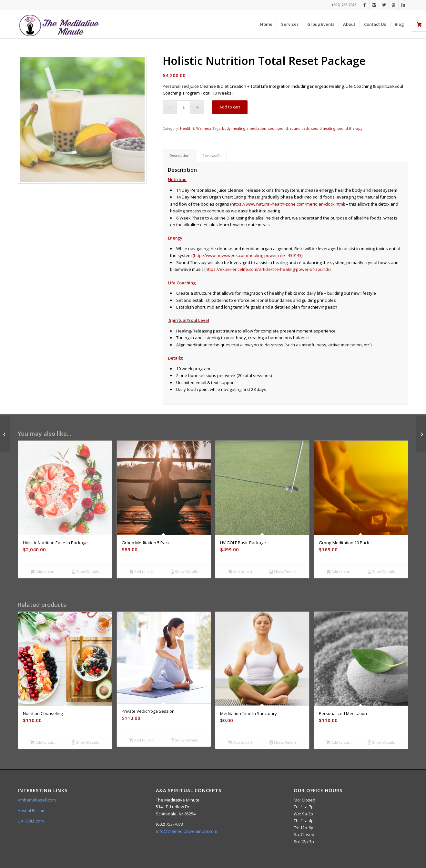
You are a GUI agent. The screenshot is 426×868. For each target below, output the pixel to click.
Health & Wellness (196, 128)
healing (239, 128)
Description (179, 155)
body (226, 128)
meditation (257, 128)
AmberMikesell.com (37, 800)
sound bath (299, 128)
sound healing (323, 128)
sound (283, 128)
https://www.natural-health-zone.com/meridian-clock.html (288, 204)
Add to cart (230, 107)
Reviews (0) (211, 155)
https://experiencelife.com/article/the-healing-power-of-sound (267, 269)
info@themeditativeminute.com (187, 831)
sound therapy (350, 128)
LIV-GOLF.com (31, 821)
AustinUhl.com (32, 811)
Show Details (86, 572)
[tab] (179, 155)
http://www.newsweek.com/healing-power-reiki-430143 (248, 255)
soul (272, 128)
